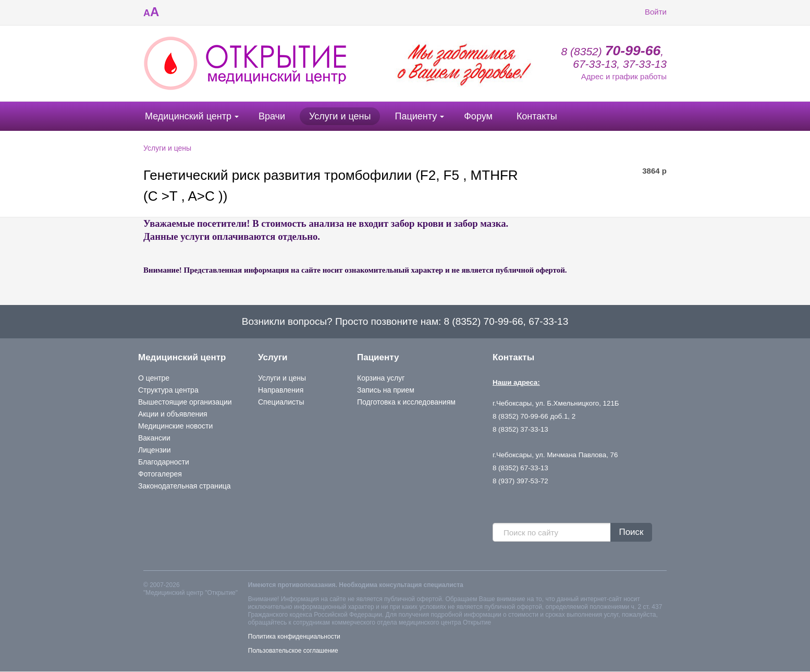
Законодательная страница (185, 486)
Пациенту (416, 116)
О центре (154, 378)
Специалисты (281, 402)
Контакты (537, 116)
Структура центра (168, 390)
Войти (648, 12)
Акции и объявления (173, 414)
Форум (478, 116)
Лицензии (154, 450)
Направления (281, 390)
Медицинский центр (188, 116)
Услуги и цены (340, 116)
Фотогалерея (160, 474)
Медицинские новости (175, 426)
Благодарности (164, 462)
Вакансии (154, 438)
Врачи (272, 116)
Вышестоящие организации (185, 402)
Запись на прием (386, 390)
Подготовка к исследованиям (406, 402)
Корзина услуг (381, 378)
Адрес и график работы (624, 76)
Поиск (631, 532)
